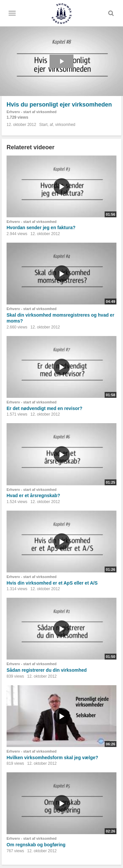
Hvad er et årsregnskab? (33, 495)
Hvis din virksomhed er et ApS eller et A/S (52, 583)
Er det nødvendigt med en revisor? (44, 408)
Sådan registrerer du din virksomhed (47, 670)
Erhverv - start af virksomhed (31, 112)
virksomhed (65, 125)
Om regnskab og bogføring (36, 845)
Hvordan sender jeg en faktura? (41, 228)
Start (43, 125)
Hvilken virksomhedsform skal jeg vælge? (52, 758)
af (51, 125)
